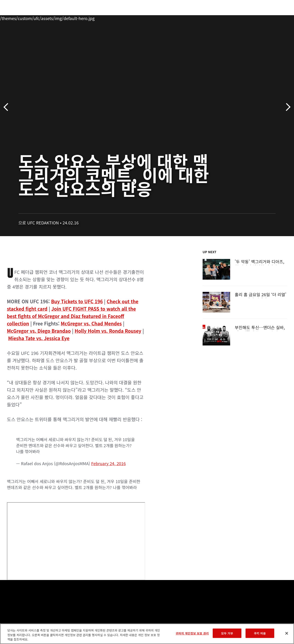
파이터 (50, 17)
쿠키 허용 (260, 633)
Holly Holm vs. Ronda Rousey (108, 331)
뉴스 (68, 17)
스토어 (267, 17)
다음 (287, 107)
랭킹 (31, 17)
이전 (7, 107)
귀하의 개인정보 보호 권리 (192, 633)
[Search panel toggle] (279, 17)
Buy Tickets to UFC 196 (77, 301)
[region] (147, 634)
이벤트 (13, 17)
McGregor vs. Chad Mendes (91, 323)
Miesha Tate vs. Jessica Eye (39, 338)
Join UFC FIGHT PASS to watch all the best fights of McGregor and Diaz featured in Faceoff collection (71, 316)
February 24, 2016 (109, 463)
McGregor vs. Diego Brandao (39, 331)
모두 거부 (227, 633)
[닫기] (287, 633)
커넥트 (213, 17)
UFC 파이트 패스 (240, 17)
